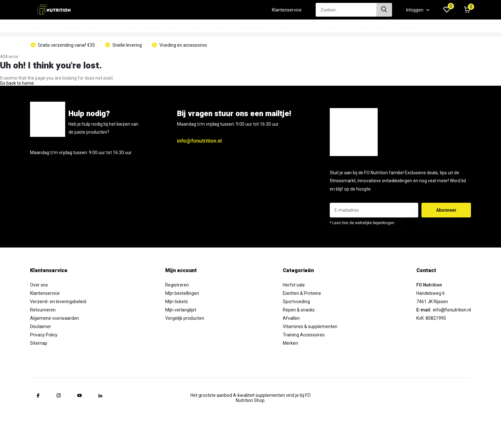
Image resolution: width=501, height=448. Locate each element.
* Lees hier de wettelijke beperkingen (362, 223)
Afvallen (194, 28)
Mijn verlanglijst (181, 310)
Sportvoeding (123, 28)
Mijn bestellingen (182, 293)
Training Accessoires (297, 28)
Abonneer (446, 210)
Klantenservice (287, 10)
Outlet (382, 28)
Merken (335, 28)
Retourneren (43, 310)
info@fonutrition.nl (199, 141)
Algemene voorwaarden (54, 318)
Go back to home (17, 83)
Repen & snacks (161, 28)
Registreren (177, 285)
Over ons (39, 285)
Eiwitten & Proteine (81, 28)
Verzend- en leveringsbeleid (58, 302)
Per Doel (359, 28)
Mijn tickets (177, 302)
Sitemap (39, 343)
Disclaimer (41, 326)
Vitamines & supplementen (238, 28)
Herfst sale (42, 28)
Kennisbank (408, 28)
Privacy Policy (44, 335)
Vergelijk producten (185, 318)
